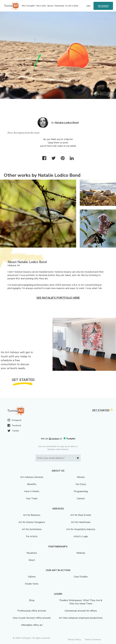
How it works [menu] (41, 6)
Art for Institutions (32, 529)
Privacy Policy (74, 640)
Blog (32, 600)
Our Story (81, 484)
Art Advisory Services (32, 477)
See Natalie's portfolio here (58, 298)
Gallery (32, 577)
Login (88, 6)
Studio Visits (32, 584)
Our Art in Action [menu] (72, 6)
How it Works (32, 491)
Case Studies (81, 577)
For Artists (32, 536)
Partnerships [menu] (59, 6)
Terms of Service (93, 640)
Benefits (32, 484)
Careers (81, 499)
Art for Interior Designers (32, 522)
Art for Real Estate (81, 515)
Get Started (103, 6)
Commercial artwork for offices (81, 611)
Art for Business (32, 515)
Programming (81, 491)
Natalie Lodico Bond (67, 123)
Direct (32, 560)
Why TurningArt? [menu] (28, 6)
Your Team (32, 499)
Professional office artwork (32, 611)
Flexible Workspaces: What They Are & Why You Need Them (81, 602)
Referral (81, 553)
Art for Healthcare (81, 522)
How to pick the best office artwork (32, 618)
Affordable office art (32, 625)
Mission (81, 477)
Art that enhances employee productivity (81, 618)
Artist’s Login (81, 536)
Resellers (32, 553)
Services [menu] (50, 6)
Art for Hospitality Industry (81, 529)
